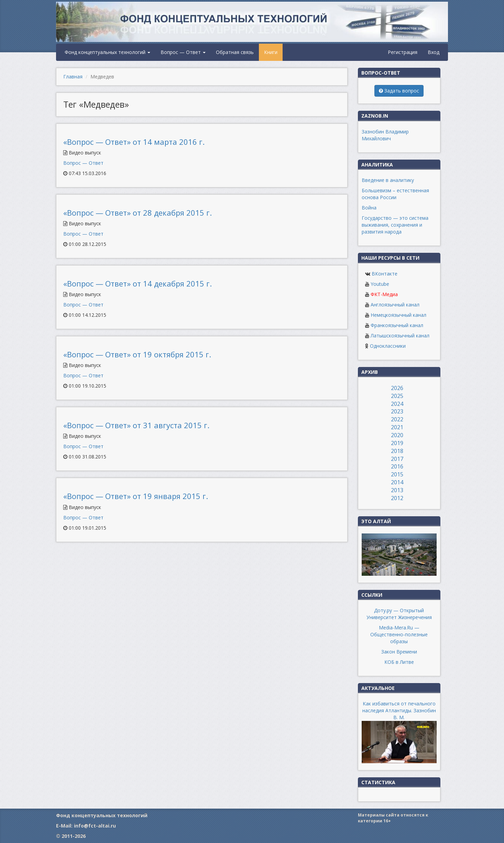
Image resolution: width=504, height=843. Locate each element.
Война (369, 208)
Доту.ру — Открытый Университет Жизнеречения (399, 614)
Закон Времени (399, 652)
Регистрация (403, 52)
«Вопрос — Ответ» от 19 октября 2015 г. (137, 354)
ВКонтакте (385, 274)
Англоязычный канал (395, 305)
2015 (397, 474)
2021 (397, 427)
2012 (397, 498)
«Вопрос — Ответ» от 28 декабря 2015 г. (138, 213)
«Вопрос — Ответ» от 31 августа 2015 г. (136, 425)
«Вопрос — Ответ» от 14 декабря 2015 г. (138, 283)
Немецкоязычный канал (398, 315)
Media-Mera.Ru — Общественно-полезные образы (399, 634)
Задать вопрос (399, 91)
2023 (397, 411)
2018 (397, 451)
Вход (434, 52)
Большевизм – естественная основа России (395, 194)
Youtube (380, 284)
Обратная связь (235, 52)
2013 (397, 490)
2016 (397, 466)
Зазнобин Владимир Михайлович (385, 135)
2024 (397, 404)
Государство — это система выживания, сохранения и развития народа (395, 225)
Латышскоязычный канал (400, 336)
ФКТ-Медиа (384, 294)
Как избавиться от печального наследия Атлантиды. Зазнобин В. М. (399, 710)
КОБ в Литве (399, 662)
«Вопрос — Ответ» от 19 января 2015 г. (136, 496)
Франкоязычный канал (397, 325)
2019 (397, 443)
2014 (397, 482)
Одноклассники (388, 346)
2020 (397, 435)
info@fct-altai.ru (95, 826)
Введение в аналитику (388, 180)
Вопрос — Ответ (183, 52)
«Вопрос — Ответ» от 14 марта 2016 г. (134, 142)
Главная (73, 77)
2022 (397, 419)
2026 (397, 388)
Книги (271, 52)
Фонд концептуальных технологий (107, 52)
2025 (397, 396)
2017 (397, 459)
